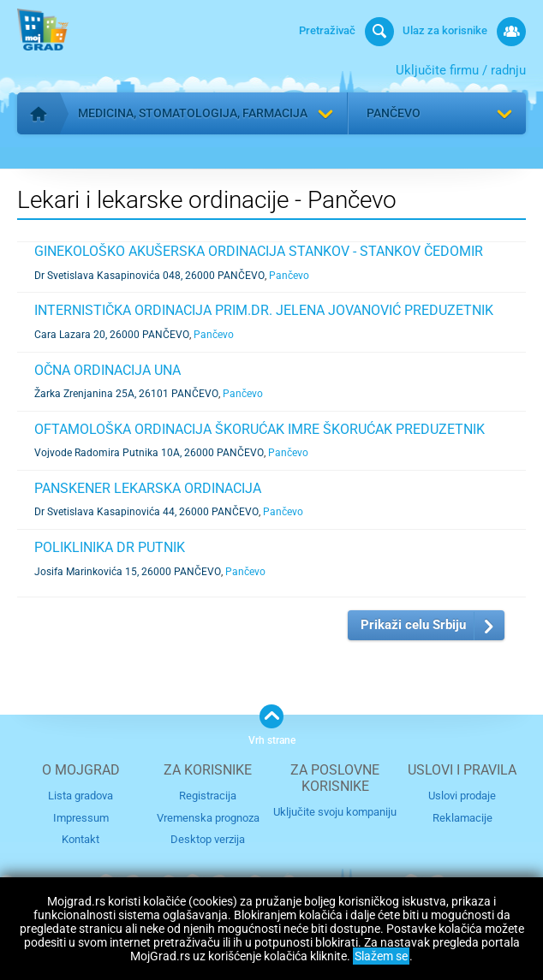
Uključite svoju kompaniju (335, 812)
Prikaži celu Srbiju (413, 625)
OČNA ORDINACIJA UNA (107, 370)
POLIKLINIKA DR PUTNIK (110, 547)
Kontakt (81, 839)
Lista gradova (81, 796)
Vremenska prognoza (208, 817)
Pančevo (394, 113)
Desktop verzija (208, 839)
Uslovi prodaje (462, 796)
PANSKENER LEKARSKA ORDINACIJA (148, 488)
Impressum (81, 817)
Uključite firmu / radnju (461, 70)
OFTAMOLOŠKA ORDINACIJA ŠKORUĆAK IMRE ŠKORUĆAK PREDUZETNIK (260, 429)
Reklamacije (462, 817)
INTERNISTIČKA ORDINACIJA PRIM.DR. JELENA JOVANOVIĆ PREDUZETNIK (264, 310)
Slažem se (381, 956)
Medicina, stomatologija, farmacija (193, 113)
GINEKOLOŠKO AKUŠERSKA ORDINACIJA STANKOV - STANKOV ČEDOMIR (259, 251)
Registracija (208, 796)
